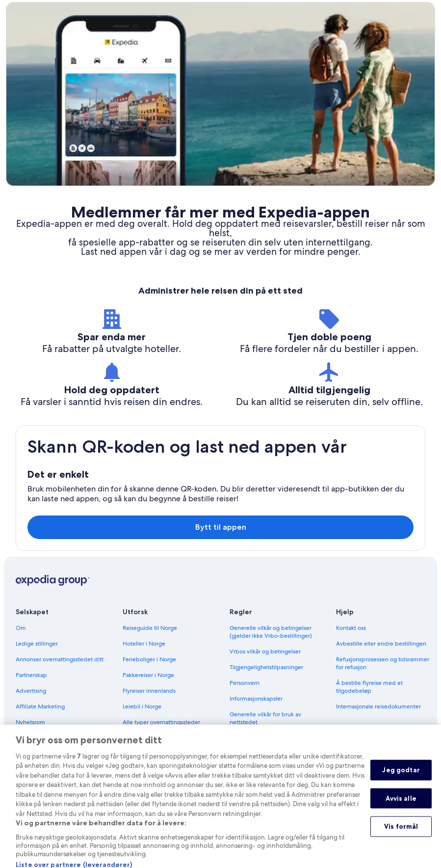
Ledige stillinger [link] (37, 644)
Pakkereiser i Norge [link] (148, 675)
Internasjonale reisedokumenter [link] (378, 706)
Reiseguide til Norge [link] (150, 628)
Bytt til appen (221, 527)
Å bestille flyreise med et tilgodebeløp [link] (369, 687)
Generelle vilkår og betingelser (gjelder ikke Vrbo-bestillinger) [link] (271, 632)
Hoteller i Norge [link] (144, 644)
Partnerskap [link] (31, 675)
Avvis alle (401, 809)
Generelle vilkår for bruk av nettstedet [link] (265, 718)
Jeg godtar (401, 781)
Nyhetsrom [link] (30, 722)
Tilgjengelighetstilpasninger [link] (266, 667)
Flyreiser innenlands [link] (149, 691)
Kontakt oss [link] (351, 628)
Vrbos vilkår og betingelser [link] (265, 651)
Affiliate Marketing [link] (40, 706)
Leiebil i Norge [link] (142, 706)
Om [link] (21, 628)
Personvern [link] (245, 683)
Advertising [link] (31, 691)
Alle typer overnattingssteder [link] (161, 722)
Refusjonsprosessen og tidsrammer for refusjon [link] (383, 663)
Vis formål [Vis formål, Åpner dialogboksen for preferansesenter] (401, 837)
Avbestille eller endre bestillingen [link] (381, 644)
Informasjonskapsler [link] (256, 699)
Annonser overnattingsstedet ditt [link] (60, 659)
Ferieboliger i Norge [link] (149, 659)
